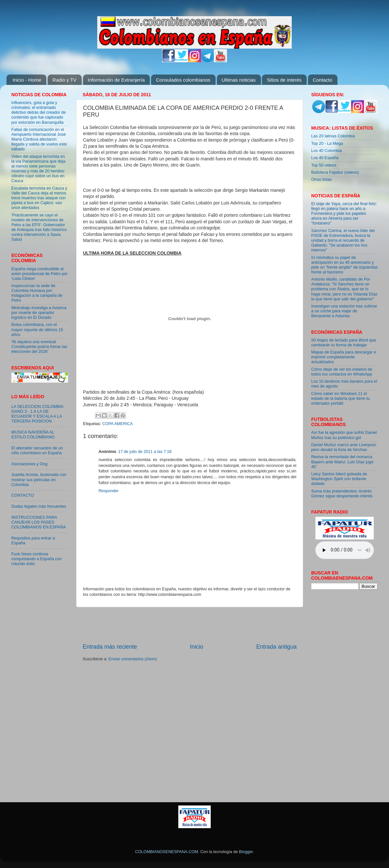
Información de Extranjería (116, 80)
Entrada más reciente (110, 647)
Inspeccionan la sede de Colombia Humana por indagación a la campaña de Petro (37, 293)
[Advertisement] (190, 625)
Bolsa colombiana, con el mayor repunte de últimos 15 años (37, 330)
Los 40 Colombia (327, 151)
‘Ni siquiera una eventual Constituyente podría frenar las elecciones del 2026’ (39, 347)
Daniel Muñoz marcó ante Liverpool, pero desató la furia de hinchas (344, 447)
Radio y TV (65, 80)
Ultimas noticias (239, 80)
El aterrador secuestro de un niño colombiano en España (37, 451)
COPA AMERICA (118, 424)
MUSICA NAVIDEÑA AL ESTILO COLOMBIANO (33, 435)
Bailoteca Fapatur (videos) (335, 172)
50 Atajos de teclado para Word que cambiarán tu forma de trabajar (344, 343)
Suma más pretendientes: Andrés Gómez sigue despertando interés (342, 494)
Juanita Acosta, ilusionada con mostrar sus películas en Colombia (39, 480)
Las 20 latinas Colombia (333, 136)
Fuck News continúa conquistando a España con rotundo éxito (36, 559)
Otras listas (321, 179)
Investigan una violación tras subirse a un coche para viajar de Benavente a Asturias (344, 311)
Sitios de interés (284, 80)
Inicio (197, 647)
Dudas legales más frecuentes (39, 506)
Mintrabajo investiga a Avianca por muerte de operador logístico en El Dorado (39, 313)
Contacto (323, 80)
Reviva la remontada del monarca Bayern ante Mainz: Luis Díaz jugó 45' (342, 462)
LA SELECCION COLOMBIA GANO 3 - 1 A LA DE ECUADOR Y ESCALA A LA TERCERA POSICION (37, 414)
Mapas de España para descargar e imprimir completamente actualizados (344, 357)
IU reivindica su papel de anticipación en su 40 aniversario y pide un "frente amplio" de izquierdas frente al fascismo (344, 265)
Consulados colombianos (183, 80)
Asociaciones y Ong (29, 464)
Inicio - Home (27, 80)
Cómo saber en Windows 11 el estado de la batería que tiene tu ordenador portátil (341, 399)
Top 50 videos (324, 165)
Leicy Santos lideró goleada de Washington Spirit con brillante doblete (339, 479)
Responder (109, 491)
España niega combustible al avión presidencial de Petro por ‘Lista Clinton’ (40, 274)
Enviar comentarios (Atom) (133, 659)
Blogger (246, 852)
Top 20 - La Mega (327, 144)
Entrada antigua (277, 647)
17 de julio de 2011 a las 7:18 (145, 452)
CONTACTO (23, 495)
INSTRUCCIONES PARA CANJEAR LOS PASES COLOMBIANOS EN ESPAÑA (39, 522)
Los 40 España (325, 158)
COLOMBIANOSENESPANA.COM (167, 852)
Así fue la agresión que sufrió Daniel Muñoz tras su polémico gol (344, 435)
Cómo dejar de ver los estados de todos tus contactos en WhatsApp (342, 372)
